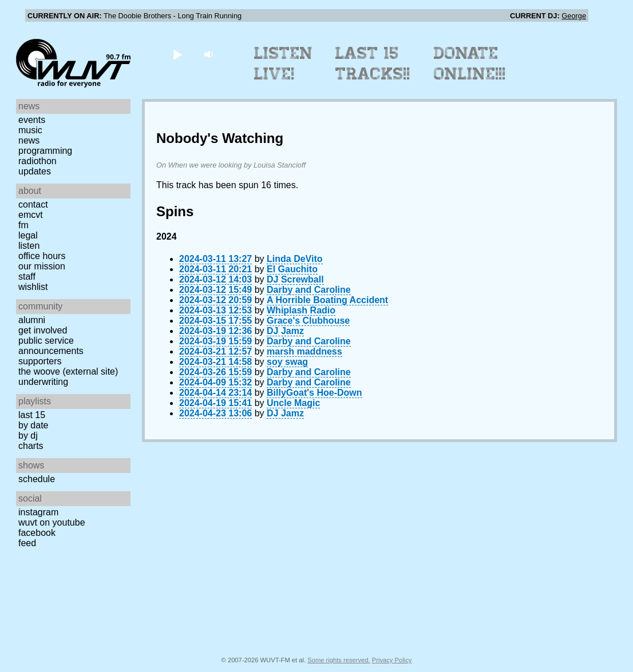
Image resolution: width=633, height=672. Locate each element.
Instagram (38, 512)
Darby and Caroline (309, 290)
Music (30, 130)
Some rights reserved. (339, 660)
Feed (27, 543)
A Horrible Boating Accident (327, 300)
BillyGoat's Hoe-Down (314, 393)
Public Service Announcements (51, 346)
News (29, 140)
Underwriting (43, 382)
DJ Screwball (295, 279)
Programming (45, 151)
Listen (29, 246)
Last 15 (32, 415)
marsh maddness (304, 351)
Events (32, 120)
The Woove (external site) (68, 371)
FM (23, 225)
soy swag (287, 362)
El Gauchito (292, 269)
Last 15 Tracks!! (373, 63)
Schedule (37, 479)
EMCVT (31, 215)
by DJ (28, 436)
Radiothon (37, 161)
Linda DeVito (295, 259)
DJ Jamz (285, 331)
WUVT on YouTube (52, 522)
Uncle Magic (293, 403)
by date (33, 425)
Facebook (37, 533)
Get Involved (43, 330)
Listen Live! (284, 63)
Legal (28, 235)
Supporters (40, 361)
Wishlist (33, 287)
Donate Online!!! (470, 63)
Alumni (32, 320)
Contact (33, 204)
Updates (35, 171)
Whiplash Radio (301, 310)
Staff (27, 277)
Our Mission (42, 266)
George (574, 16)
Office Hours (42, 256)
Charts (31, 446)
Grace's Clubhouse (308, 321)
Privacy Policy (392, 660)
